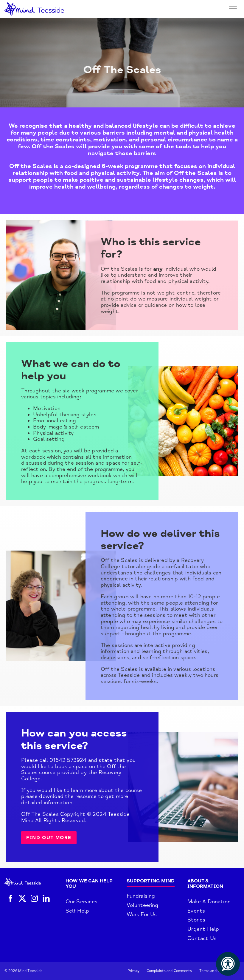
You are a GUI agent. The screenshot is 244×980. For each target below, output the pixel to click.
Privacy (133, 971)
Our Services (81, 902)
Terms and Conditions (218, 971)
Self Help (77, 911)
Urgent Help (203, 929)
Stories (196, 920)
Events (196, 911)
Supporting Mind (151, 881)
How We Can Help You (89, 884)
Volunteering (143, 905)
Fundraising (141, 896)
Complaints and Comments (169, 971)
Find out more (49, 838)
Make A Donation (209, 902)
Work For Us (142, 914)
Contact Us (202, 938)
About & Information (205, 884)
